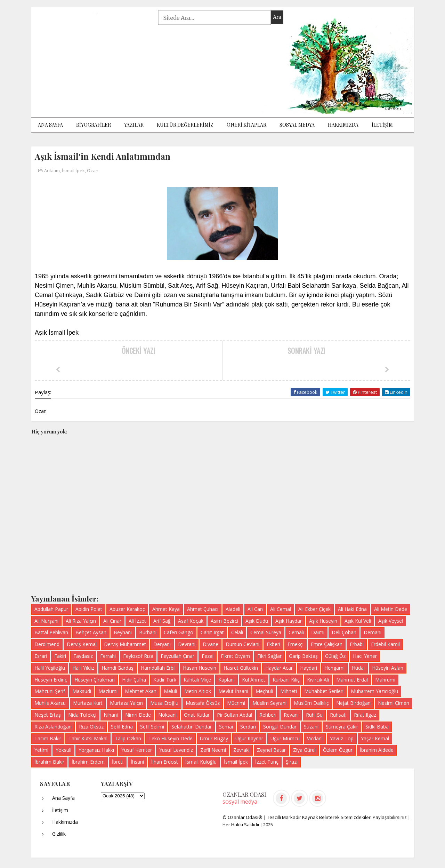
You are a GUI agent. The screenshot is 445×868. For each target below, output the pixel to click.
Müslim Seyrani (269, 703)
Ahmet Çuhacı (203, 609)
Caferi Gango (179, 632)
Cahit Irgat (212, 632)
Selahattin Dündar (192, 727)
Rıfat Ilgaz (365, 715)
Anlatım (52, 170)
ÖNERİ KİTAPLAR (246, 125)
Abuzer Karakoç (127, 609)
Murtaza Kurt (88, 703)
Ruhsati (338, 715)
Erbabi (357, 644)
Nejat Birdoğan (353, 703)
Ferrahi (108, 656)
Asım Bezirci (224, 621)
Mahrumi (385, 680)
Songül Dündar (280, 727)
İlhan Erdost (165, 762)
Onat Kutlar (197, 715)
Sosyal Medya (297, 125)
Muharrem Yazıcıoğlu (374, 691)
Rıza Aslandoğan (53, 727)
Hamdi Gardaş (118, 668)
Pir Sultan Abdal (234, 715)
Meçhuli (264, 691)
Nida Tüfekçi (82, 715)
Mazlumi (108, 691)
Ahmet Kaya (166, 609)
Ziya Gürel (304, 750)
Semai (226, 727)
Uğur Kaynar (249, 738)
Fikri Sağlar (269, 656)
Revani (291, 715)
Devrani (187, 644)
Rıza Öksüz (91, 727)
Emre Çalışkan (327, 644)
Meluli (170, 691)
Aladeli (233, 609)
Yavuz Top (342, 738)
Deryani (162, 644)
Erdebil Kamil (385, 644)
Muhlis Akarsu (50, 703)
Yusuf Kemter (137, 750)
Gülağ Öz (335, 656)
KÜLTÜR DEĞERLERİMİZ (185, 125)
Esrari (41, 656)
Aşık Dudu (257, 621)
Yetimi (41, 750)
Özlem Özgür (338, 750)
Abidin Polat (89, 609)
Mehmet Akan (141, 691)
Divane (211, 644)
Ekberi (273, 644)
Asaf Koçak (191, 621)
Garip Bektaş (303, 656)
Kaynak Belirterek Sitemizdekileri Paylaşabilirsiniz (355, 817)
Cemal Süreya (266, 632)
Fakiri (60, 656)
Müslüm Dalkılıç (311, 703)
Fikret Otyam (235, 656)
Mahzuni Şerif (50, 691)
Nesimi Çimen (394, 703)
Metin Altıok (198, 691)
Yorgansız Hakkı (96, 750)
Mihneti (289, 691)
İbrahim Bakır (49, 762)
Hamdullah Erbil (158, 668)
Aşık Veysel (391, 621)
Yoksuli (63, 750)
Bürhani (148, 632)
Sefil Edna (122, 727)
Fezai (208, 656)
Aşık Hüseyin (323, 621)
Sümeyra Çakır (342, 727)
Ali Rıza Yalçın (81, 621)
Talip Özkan (128, 738)
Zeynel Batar (271, 750)
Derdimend (47, 644)
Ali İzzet (137, 621)
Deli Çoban (344, 632)
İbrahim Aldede (377, 750)
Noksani (167, 715)
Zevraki (241, 750)
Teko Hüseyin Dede (171, 738)
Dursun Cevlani (242, 644)
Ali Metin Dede (391, 609)
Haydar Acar (279, 668)
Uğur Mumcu (285, 738)
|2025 (267, 825)
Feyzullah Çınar (177, 656)
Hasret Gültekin (241, 668)
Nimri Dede (138, 715)
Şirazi (292, 762)
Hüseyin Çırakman (95, 680)
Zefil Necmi (213, 750)
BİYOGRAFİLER (94, 125)
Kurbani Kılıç (286, 680)
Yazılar (134, 125)
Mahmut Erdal (352, 680)
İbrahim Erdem (88, 762)
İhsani (137, 762)
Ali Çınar (112, 621)
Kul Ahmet (254, 680)
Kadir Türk (165, 680)
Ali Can (255, 609)
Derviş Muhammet (125, 644)
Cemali (296, 632)
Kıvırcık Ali (318, 680)
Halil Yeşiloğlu (50, 668)
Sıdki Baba (377, 727)
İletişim (60, 810)
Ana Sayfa (50, 125)
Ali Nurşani (46, 621)
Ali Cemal (281, 609)
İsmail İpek (73, 170)
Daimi (318, 632)
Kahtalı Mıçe (197, 680)
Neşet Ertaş (48, 715)
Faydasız (83, 656)
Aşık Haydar (289, 621)
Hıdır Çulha (134, 680)
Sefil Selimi (152, 727)
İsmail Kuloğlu (201, 762)
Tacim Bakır (48, 738)
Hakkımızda (343, 125)
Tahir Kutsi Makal (88, 738)
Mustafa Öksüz (203, 703)
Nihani (111, 715)
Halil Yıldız (83, 668)
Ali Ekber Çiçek (314, 609)
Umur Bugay (214, 738)
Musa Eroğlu (164, 703)
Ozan (93, 170)
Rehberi (268, 715)
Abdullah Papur (51, 609)
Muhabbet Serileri (324, 691)
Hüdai (358, 668)
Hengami (334, 668)
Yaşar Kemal (375, 738)
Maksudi (82, 691)
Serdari (248, 727)
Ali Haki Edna (352, 609)
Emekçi (296, 644)
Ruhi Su (314, 715)
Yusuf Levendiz (176, 750)
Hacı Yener (365, 656)
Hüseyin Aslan (388, 668)
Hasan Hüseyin (200, 668)
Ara (277, 17)
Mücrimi (236, 703)
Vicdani (315, 738)
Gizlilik (59, 834)
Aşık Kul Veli (358, 621)
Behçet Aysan (91, 632)
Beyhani (123, 632)
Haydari (309, 668)
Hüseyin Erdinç (51, 680)
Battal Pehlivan (51, 632)
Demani (373, 632)
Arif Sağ (162, 621)
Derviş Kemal (82, 644)
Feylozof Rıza (138, 656)
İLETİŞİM (382, 125)
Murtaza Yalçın (126, 703)
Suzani (311, 727)
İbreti (118, 762)
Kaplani (226, 680)
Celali (237, 632)
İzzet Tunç (267, 762)
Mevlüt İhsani (233, 691)
